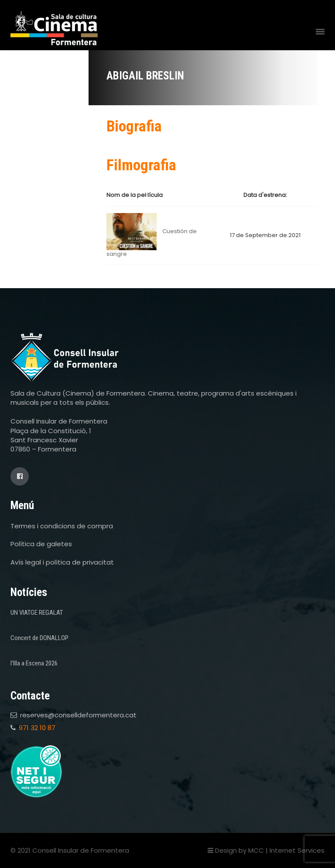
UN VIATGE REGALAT (37, 613)
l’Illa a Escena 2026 (34, 663)
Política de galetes (41, 544)
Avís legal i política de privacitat (62, 562)
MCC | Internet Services (286, 850)
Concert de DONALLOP (39, 638)
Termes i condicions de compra (62, 526)
